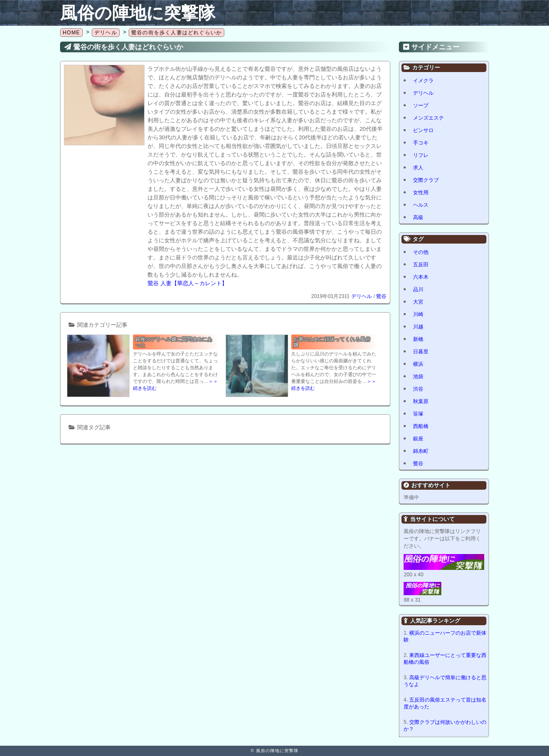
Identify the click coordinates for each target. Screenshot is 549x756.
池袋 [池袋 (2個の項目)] (418, 376)
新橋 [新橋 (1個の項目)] (418, 339)
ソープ (421, 105)
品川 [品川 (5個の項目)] (418, 289)
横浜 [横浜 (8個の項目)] (418, 364)
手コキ (421, 143)
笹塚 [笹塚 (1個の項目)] (418, 414)
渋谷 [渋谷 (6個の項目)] (418, 389)
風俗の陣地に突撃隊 (138, 13)
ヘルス (421, 205)
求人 (418, 168)
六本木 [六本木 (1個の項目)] (421, 277)
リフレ (421, 155)
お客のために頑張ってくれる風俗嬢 (332, 342)
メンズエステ (428, 118)
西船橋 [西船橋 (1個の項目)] (421, 426)
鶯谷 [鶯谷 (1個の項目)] (418, 464)
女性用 (421, 193)
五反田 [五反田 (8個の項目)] (421, 265)
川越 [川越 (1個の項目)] (418, 327)
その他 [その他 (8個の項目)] (421, 252)
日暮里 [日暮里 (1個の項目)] (421, 352)
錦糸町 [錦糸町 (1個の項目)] (421, 451)
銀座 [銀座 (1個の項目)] (418, 439)
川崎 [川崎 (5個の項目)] (418, 314)
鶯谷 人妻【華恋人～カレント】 (187, 283)
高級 (418, 217)
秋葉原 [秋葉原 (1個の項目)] (421, 401)
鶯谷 (381, 296)
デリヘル (362, 296)
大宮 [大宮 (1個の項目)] (418, 302)
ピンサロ (423, 130)
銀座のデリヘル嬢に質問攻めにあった (174, 342)
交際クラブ (426, 180)
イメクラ (423, 81)
